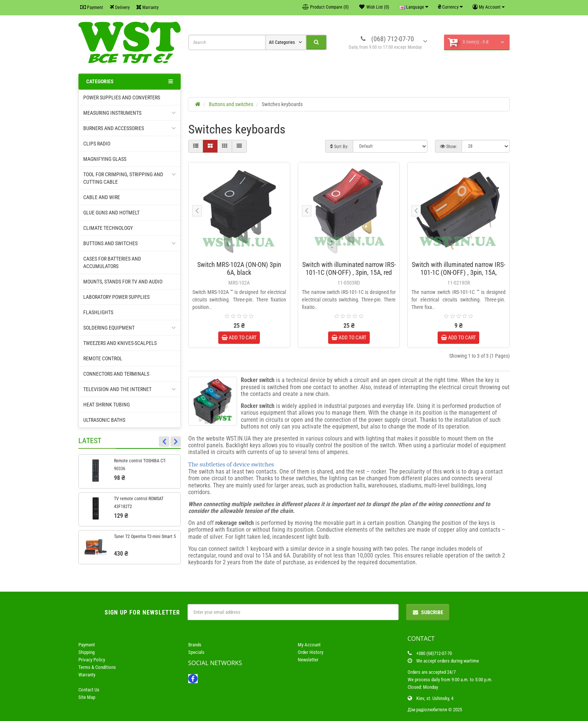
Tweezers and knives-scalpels (120, 343)
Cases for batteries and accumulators (112, 262)
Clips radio (97, 144)
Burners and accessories (130, 128)
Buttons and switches (130, 243)
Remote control (103, 358)
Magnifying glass (105, 159)
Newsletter (308, 660)
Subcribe (428, 612)
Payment (92, 7)
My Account (309, 645)
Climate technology (108, 228)
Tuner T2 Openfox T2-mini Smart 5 (145, 537)
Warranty (148, 7)
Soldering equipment (130, 328)
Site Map (87, 697)
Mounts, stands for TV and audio (123, 282)
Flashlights (98, 312)
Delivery (120, 7)
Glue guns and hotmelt (111, 213)
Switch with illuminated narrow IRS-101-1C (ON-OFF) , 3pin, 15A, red (349, 268)
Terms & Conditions (97, 667)
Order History (310, 652)
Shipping (86, 652)
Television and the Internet (130, 389)
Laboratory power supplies (116, 297)
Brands (195, 645)
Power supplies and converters (122, 97)
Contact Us (89, 690)
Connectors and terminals (116, 374)
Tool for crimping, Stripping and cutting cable (130, 178)
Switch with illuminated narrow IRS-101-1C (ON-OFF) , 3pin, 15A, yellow (458, 272)
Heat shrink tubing (106, 405)
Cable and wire (102, 197)
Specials (196, 652)
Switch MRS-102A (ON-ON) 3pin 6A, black (239, 268)
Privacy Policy (92, 660)
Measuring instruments (130, 113)
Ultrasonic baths (104, 420)
